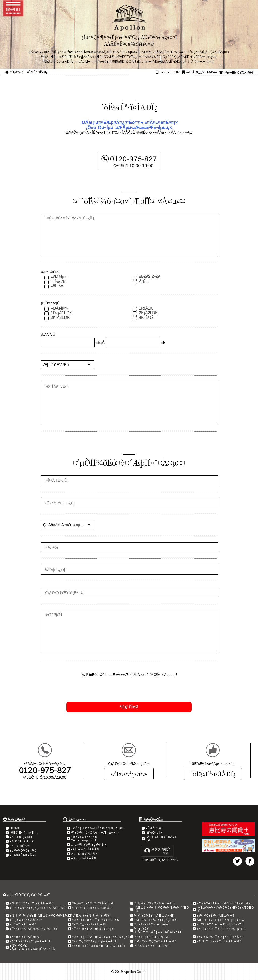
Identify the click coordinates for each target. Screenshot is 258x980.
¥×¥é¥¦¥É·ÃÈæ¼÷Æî (153, 937)
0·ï (251, 73)
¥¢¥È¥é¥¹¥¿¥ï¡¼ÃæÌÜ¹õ (31, 941)
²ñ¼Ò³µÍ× (154, 833)
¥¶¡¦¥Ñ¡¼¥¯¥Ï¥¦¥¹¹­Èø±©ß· (220, 937)
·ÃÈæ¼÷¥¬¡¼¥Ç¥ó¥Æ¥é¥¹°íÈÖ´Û (162, 909)
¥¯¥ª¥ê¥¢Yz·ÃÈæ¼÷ (152, 924)
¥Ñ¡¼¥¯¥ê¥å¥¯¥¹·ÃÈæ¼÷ (219, 941)
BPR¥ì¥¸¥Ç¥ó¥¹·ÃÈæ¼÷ (156, 941)
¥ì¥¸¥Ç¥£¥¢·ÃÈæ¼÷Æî (155, 916)
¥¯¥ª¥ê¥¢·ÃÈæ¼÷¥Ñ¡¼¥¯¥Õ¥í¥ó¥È (158, 930)
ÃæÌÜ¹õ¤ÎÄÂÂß (85, 854)
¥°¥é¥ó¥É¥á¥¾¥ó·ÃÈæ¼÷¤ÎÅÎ (99, 946)
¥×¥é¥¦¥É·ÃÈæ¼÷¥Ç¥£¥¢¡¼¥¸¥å (101, 937)
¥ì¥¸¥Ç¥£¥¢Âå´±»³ (26, 920)
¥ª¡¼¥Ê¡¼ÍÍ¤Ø (22, 841)
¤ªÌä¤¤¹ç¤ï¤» (129, 774)
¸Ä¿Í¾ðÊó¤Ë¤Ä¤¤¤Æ (161, 839)
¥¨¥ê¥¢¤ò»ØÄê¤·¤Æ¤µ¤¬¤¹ (95, 833)
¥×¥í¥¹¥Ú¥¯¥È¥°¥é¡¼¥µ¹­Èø (221, 929)
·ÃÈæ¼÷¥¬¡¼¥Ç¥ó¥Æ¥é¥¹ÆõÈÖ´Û (226, 909)
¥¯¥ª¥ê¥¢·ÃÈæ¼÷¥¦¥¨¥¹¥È (220, 924)
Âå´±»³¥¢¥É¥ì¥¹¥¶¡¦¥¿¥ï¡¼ (221, 920)
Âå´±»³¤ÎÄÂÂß (84, 858)
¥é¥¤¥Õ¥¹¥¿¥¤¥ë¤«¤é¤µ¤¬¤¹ (84, 839)
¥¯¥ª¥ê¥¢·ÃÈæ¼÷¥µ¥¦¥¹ (94, 929)
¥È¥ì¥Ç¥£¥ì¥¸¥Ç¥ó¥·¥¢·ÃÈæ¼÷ (38, 908)
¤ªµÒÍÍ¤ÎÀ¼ (20, 846)
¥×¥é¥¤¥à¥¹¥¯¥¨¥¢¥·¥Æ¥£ (96, 920)
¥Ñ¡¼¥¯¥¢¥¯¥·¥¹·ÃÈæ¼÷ (32, 903)
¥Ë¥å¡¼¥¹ (154, 828)
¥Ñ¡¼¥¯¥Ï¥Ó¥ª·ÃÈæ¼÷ (155, 903)
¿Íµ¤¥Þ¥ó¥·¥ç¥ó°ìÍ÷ (89, 845)
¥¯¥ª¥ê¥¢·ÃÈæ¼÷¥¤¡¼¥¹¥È (34, 929)
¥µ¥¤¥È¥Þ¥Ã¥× (23, 855)
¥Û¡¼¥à (15, 72)
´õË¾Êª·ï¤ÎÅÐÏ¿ (213, 774)
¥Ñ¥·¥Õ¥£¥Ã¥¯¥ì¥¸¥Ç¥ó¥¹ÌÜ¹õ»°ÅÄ (33, 947)
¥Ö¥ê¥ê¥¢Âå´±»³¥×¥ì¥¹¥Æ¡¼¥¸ (225, 903)
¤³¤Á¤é (138, 675)
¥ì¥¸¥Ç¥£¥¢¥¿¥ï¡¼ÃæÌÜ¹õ (95, 941)
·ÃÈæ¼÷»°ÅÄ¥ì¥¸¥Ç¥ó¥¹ (156, 920)
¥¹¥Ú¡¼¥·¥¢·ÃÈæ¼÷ (152, 946)
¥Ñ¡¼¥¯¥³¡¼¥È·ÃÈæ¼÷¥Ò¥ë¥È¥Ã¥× (42, 916)
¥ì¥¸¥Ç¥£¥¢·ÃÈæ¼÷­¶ (216, 916)
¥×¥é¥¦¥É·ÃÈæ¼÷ (25, 937)
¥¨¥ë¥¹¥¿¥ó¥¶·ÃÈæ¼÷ (92, 908)
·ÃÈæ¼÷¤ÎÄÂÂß (85, 849)
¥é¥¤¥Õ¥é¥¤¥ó (23, 851)
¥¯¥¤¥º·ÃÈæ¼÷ (23, 924)
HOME (15, 828)
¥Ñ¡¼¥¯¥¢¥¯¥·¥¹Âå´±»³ (93, 903)
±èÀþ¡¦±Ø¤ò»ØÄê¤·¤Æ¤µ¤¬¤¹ (98, 828)
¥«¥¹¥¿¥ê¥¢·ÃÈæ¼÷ (90, 924)
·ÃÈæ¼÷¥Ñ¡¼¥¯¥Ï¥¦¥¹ (92, 916)
